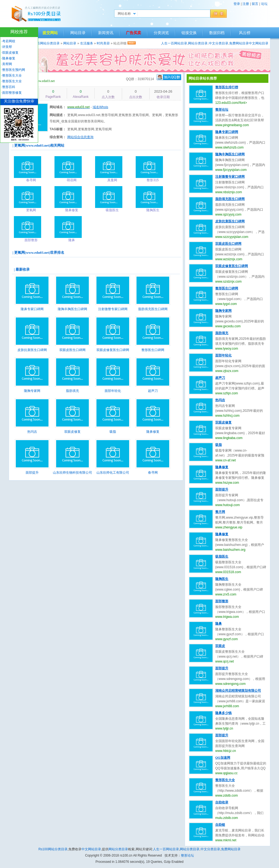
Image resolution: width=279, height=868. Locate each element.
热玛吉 (32, 432)
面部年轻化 (113, 391)
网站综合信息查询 (80, 137)
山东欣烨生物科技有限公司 (72, 473)
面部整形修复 (12, 93)
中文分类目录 (219, 43)
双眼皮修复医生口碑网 (113, 350)
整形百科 (9, 87)
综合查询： (58, 137)
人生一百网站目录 (174, 43)
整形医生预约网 (14, 70)
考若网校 (9, 41)
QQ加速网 (223, 758)
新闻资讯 (106, 33)
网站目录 (78, 33)
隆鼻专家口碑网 (32, 309)
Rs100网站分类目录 (53, 849)
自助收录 (222, 802)
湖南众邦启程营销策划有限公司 (238, 691)
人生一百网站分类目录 (43, 43)
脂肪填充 (72, 391)
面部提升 (32, 473)
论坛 (264, 4)
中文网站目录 (259, 43)
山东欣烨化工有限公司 (113, 473)
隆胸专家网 (32, 391)
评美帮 (7, 47)
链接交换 (189, 33)
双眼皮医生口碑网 (72, 350)
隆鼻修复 (153, 432)
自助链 (220, 825)
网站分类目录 (198, 43)
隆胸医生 (222, 579)
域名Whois (100, 107)
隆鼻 (219, 624)
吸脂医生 (222, 557)
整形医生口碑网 (153, 350)
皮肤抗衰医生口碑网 (32, 350)
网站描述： (58, 115)
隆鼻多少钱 (223, 713)
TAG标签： (58, 129)
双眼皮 (220, 646)
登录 (237, 4)
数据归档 (217, 33)
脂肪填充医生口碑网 (153, 309)
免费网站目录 (239, 43)
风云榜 (245, 33)
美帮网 (7, 64)
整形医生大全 (225, 780)
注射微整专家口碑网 (113, 309)
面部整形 (222, 601)
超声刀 (153, 391)
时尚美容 (103, 43)
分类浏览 (161, 33)
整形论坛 (222, 110)
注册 (246, 4)
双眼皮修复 (72, 432)
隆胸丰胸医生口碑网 (72, 309)
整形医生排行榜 (227, 87)
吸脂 (113, 432)
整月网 (220, 512)
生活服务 (87, 43)
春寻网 (153, 473)
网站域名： (58, 107)
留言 (255, 4)
